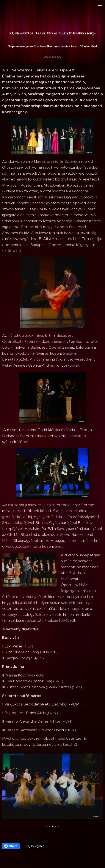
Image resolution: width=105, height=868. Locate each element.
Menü (100, 6)
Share (11, 846)
